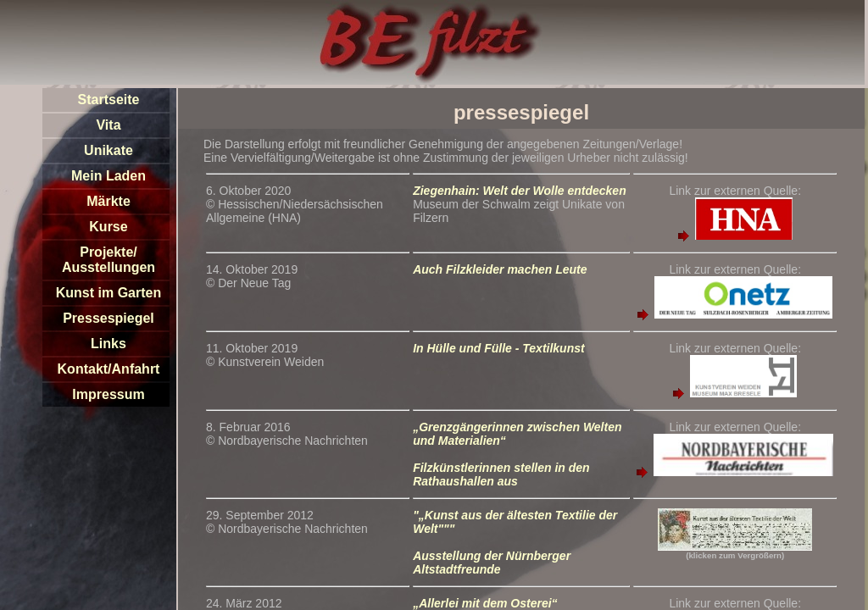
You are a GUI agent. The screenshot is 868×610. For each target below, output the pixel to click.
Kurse (108, 227)
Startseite (109, 100)
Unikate (108, 150)
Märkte (108, 201)
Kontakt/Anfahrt (109, 369)
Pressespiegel (108, 318)
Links (108, 344)
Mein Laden (108, 176)
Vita (108, 125)
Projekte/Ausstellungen (108, 260)
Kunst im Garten (108, 293)
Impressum (108, 394)
